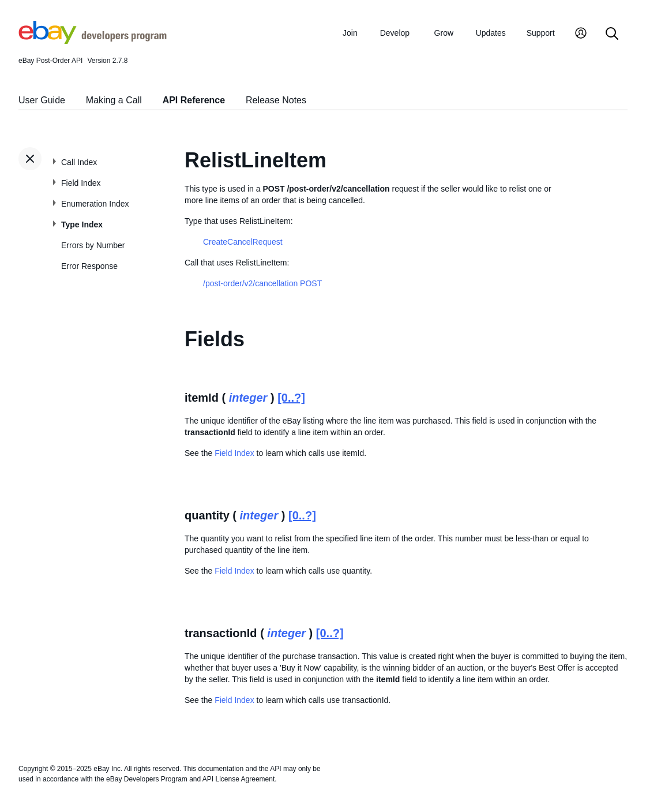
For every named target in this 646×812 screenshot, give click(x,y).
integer (248, 398)
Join (350, 33)
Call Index (79, 162)
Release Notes (276, 100)
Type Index (82, 224)
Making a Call (114, 100)
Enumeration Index (95, 204)
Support (541, 33)
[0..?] (291, 398)
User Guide (42, 100)
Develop (395, 33)
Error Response (89, 266)
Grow (444, 33)
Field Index (81, 183)
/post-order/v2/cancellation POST (262, 283)
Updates (491, 33)
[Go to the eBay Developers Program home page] (93, 41)
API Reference (194, 100)
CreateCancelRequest (243, 242)
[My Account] (581, 34)
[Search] (612, 34)
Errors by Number (93, 245)
